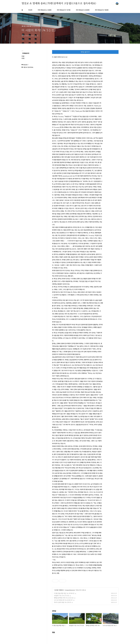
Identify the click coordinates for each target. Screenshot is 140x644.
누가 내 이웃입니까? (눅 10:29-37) (63, 600)
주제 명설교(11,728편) (45, 10)
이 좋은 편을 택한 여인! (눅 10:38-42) (64, 593)
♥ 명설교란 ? (25, 65)
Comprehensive (70, 590)
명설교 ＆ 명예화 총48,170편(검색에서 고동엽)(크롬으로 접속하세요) (59, 4)
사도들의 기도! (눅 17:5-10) (61, 596)
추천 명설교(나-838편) (83, 10)
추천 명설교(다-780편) (102, 10)
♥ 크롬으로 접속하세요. (28, 67)
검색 (113, 4)
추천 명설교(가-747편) (64, 10)
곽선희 (30, 10)
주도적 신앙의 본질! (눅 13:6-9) (62, 602)
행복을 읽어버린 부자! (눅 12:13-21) (64, 598)
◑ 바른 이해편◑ (59, 590)
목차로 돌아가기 (85, 52)
